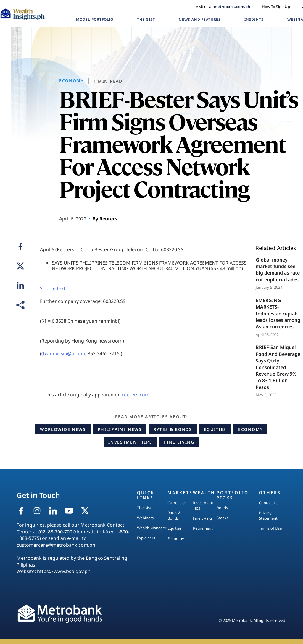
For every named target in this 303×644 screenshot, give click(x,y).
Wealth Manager (152, 528)
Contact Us (269, 503)
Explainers (146, 538)
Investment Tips (130, 442)
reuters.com (136, 395)
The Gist (144, 508)
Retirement (203, 528)
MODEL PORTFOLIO (95, 19)
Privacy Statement (268, 515)
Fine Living (179, 442)
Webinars (145, 518)
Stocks (222, 518)
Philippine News (120, 429)
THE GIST (146, 19)
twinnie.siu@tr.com (64, 353)
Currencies (177, 503)
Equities (215, 429)
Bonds (222, 508)
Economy (250, 429)
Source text (53, 288)
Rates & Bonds (173, 429)
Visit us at (223, 7)
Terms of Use (270, 528)
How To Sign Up (276, 7)
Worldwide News (63, 429)
